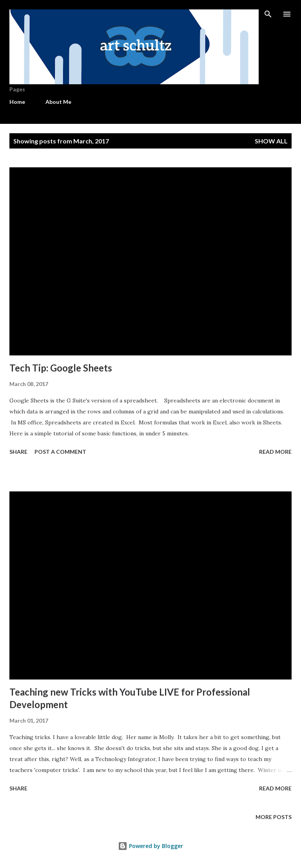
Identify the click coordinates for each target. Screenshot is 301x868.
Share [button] (18, 452)
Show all (271, 141)
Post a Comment (60, 452)
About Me (58, 102)
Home (17, 102)
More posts (274, 817)
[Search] (268, 14)
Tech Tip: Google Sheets (61, 368)
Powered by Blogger (150, 846)
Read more (275, 452)
